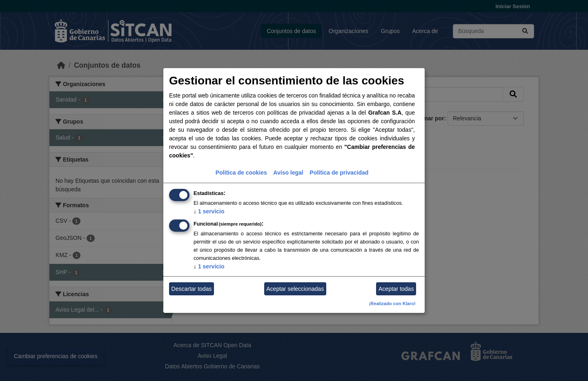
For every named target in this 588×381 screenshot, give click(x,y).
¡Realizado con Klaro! (392, 303)
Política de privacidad (339, 173)
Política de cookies (241, 173)
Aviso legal (288, 173)
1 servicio (209, 211)
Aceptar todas (396, 289)
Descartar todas (192, 289)
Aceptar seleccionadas (295, 289)
